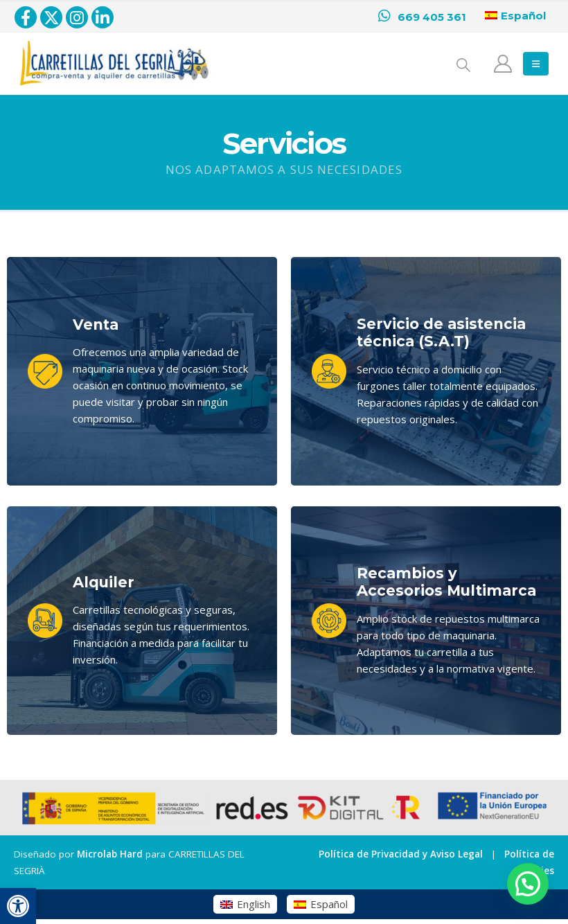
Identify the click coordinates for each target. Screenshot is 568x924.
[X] (51, 17)
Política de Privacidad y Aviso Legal (401, 854)
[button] (18, 906)
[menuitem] (245, 904)
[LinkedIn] (103, 17)
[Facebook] (26, 17)
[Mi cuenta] (503, 64)
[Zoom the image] (114, 49)
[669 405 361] (422, 17)
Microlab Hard (110, 854)
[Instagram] (77, 17)
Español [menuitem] (329, 904)
